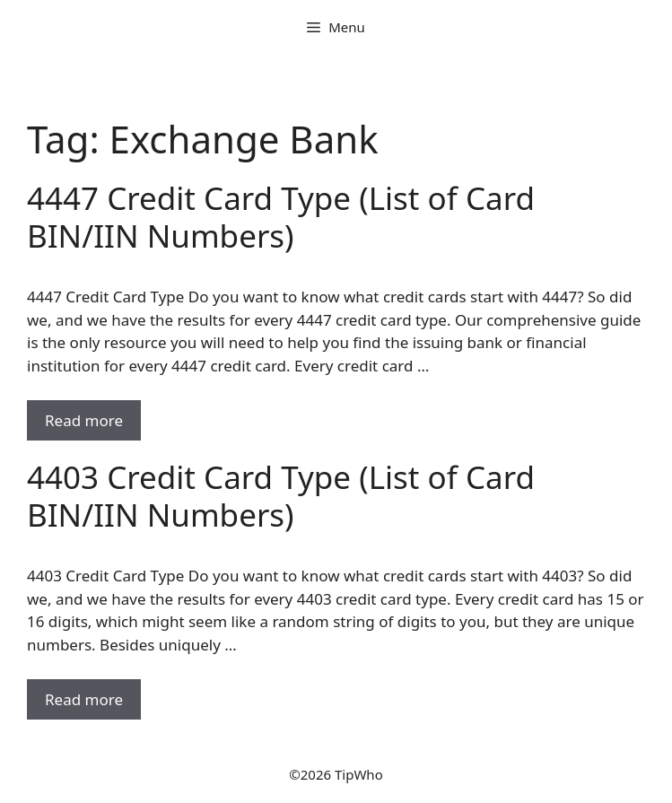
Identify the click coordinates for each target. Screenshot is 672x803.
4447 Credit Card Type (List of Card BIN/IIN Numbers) (281, 217)
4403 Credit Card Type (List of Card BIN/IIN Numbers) (281, 496)
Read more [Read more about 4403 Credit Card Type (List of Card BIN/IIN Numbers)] (84, 699)
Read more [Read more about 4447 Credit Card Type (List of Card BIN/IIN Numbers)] (84, 420)
